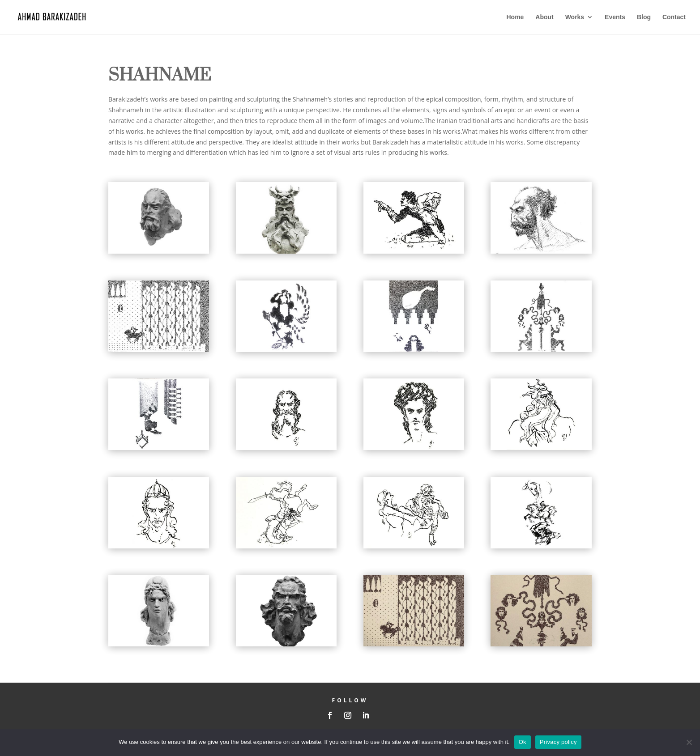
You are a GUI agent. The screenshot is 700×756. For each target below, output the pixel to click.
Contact (674, 17)
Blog (644, 17)
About (544, 17)
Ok (523, 742)
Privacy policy (558, 742)
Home (515, 17)
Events (615, 17)
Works (575, 17)
